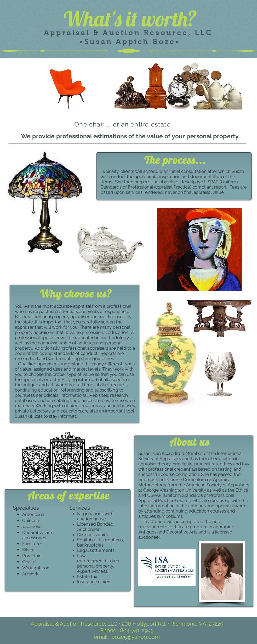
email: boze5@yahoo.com (127, 637)
